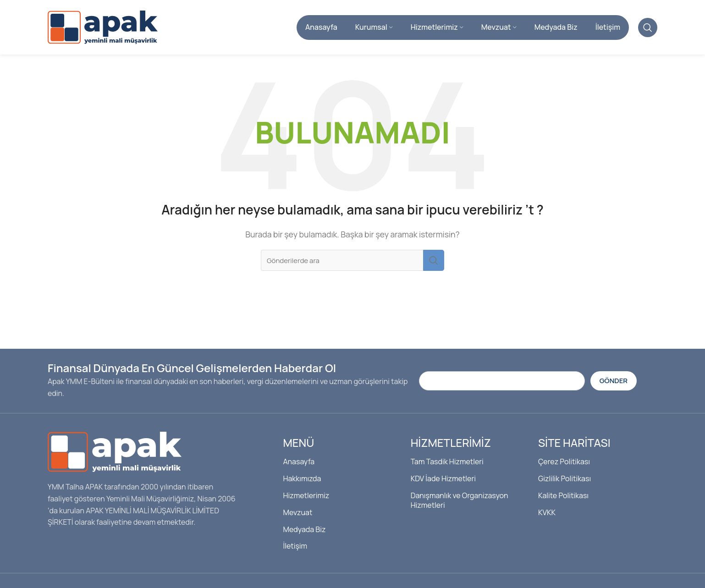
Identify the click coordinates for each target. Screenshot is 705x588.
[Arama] (648, 27)
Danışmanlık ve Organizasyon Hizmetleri (460, 500)
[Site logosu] (103, 27)
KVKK (547, 512)
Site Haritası (574, 443)
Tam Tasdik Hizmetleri (447, 462)
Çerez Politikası (564, 462)
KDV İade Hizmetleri (443, 479)
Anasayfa (299, 462)
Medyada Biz (304, 529)
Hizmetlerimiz (306, 495)
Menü (298, 443)
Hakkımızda (302, 479)
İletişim (295, 546)
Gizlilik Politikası (565, 479)
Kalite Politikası (563, 495)
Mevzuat (297, 512)
